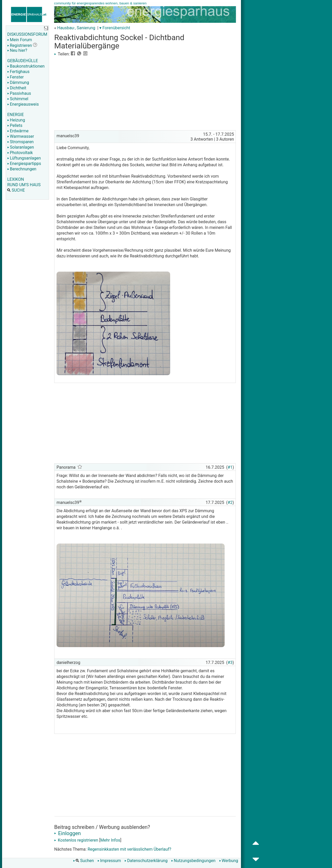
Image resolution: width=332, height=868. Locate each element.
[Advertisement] (145, 93)
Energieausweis (23, 104)
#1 (230, 467)
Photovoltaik (20, 153)
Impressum (109, 861)
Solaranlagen (21, 147)
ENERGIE (16, 115)
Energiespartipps (24, 164)
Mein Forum (20, 40)
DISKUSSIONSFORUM (27, 34)
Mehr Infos (110, 840)
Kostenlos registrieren (76, 840)
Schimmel (18, 99)
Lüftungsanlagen (24, 158)
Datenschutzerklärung (146, 861)
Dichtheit (17, 88)
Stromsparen (20, 142)
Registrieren (20, 45)
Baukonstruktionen (26, 66)
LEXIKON (16, 179)
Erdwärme (18, 131)
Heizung (16, 120)
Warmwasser (21, 136)
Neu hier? (17, 50)
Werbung (229, 861)
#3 (230, 663)
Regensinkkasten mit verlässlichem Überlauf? (129, 849)
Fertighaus (18, 72)
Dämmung (18, 82)
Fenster (15, 77)
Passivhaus (19, 93)
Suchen (84, 861)
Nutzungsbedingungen (193, 861)
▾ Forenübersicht (115, 28)
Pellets (15, 125)
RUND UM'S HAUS (24, 185)
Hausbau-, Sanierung (76, 28)
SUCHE (16, 190)
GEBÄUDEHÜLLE (23, 61)
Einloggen (68, 833)
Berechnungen (22, 169)
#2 (230, 502)
